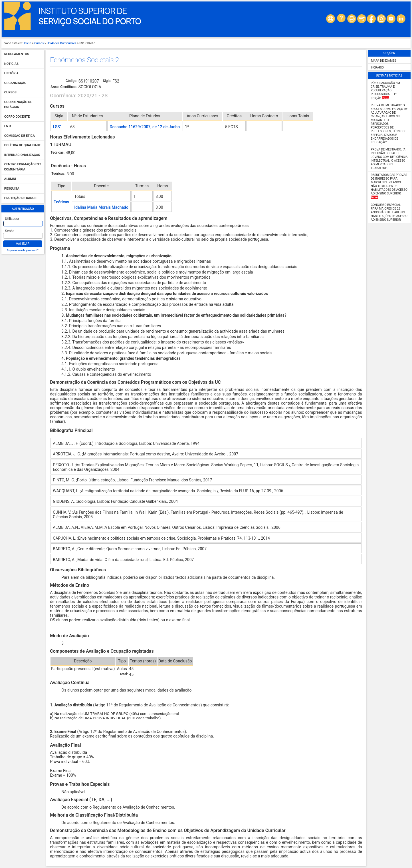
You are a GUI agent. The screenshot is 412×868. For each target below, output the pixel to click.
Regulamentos (17, 54)
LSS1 (57, 127)
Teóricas (61, 202)
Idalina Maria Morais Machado (101, 207)
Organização (15, 83)
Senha (10, 231)
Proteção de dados (20, 198)
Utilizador (12, 219)
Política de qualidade (23, 145)
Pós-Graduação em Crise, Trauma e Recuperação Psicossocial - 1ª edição (385, 91)
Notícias (11, 64)
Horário (378, 68)
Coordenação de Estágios (18, 105)
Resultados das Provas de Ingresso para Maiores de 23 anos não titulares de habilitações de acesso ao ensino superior (389, 186)
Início (28, 43)
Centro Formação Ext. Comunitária (23, 167)
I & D (8, 126)
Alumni (10, 179)
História (11, 74)
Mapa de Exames (384, 61)
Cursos (39, 43)
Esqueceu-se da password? (23, 250)
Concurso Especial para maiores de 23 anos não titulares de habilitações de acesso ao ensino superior (389, 212)
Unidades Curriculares (62, 43)
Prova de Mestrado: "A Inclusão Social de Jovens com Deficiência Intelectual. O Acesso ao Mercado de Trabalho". (389, 159)
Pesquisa (12, 189)
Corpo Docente (17, 117)
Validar (23, 244)
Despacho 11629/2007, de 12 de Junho (145, 127)
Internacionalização (22, 155)
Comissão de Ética (20, 136)
